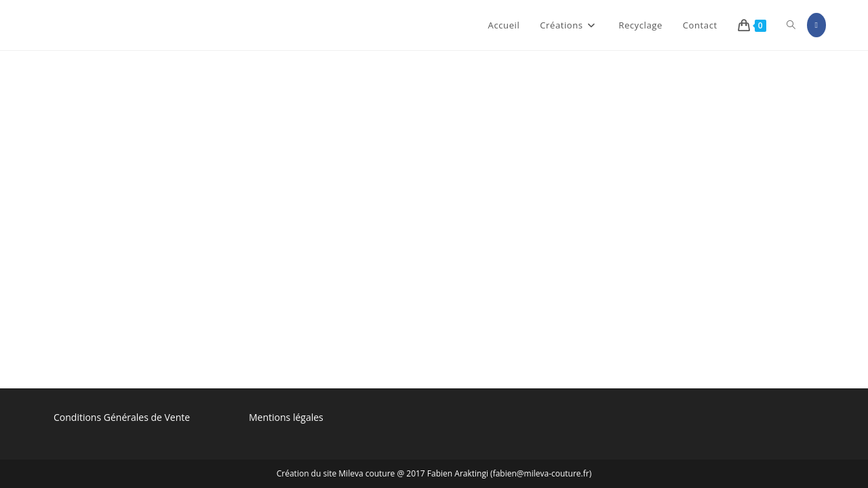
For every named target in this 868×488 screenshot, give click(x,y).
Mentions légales (286, 147)
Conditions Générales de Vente (122, 147)
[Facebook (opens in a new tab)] (816, 25)
